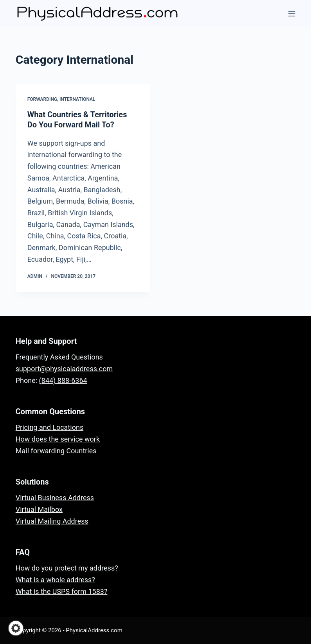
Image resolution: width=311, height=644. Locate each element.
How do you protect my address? (67, 568)
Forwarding (42, 99)
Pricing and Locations (49, 427)
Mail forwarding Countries (56, 451)
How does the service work (58, 439)
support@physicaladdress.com (64, 369)
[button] (16, 628)
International (77, 99)
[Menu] (292, 14)
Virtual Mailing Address (52, 521)
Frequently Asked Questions (59, 357)
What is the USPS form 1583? (62, 591)
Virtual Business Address (55, 498)
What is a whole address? (55, 580)
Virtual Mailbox (39, 509)
